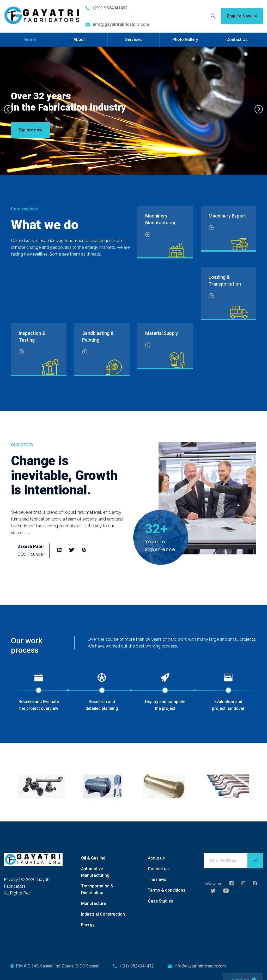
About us (156, 851)
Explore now (31, 130)
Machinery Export (227, 216)
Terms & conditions (167, 883)
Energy (88, 918)
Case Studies (160, 894)
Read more (41, 526)
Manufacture (93, 896)
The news (157, 873)
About (79, 40)
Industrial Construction (103, 907)
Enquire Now (242, 16)
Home (30, 40)
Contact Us (237, 40)
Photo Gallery (185, 40)
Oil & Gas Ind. (94, 851)
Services (133, 40)
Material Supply (162, 330)
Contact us (158, 862)
